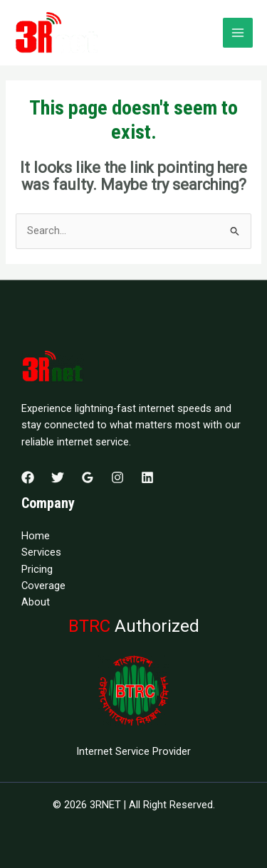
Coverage (43, 586)
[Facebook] (28, 477)
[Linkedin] (147, 477)
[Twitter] (58, 477)
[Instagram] (117, 477)
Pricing (37, 569)
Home (36, 536)
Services (41, 552)
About (36, 602)
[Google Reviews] (88, 477)
